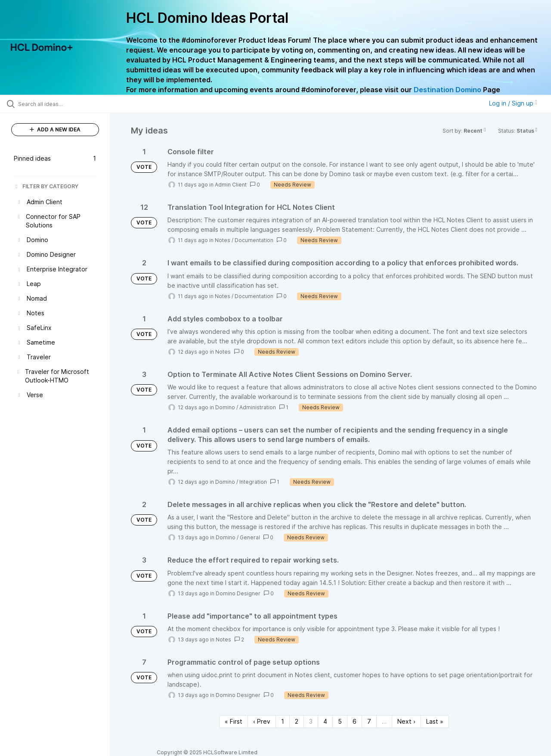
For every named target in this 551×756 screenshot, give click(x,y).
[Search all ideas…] (66, 104)
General (250, 537)
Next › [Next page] (406, 721)
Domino (225, 407)
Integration (253, 482)
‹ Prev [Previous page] (262, 721)
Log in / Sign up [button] (513, 103)
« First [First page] (234, 721)
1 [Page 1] (283, 721)
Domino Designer (238, 593)
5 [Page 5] (340, 721)
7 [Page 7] (369, 721)
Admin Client (231, 185)
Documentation (254, 240)
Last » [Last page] (435, 721)
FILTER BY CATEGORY (46, 186)
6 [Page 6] (354, 721)
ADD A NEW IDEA (55, 129)
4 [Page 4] (325, 721)
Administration (258, 407)
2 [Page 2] (297, 721)
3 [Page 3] (311, 721)
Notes (223, 240)
